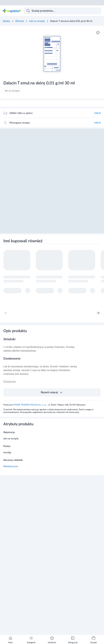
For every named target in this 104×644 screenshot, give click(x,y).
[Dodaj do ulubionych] (98, 33)
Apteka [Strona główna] (6, 21)
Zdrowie (20, 21)
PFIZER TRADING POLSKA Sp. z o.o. (30, 405)
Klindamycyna (11, 466)
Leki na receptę (37, 21)
